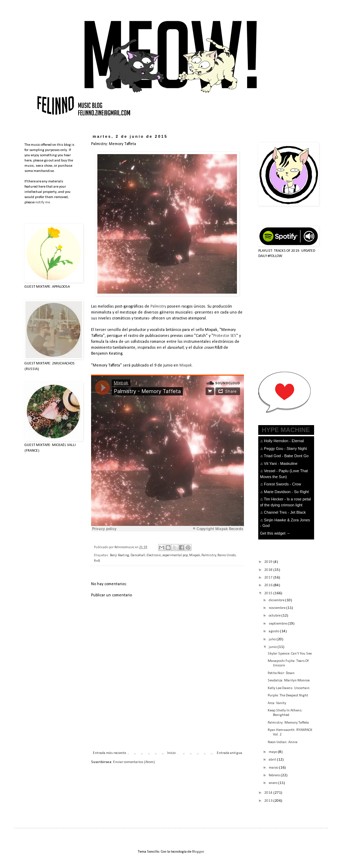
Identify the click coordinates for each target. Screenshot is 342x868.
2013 (269, 801)
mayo (273, 752)
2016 (269, 585)
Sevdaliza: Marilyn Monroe (289, 681)
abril (273, 760)
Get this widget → (275, 533)
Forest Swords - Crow (282, 484)
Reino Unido (226, 555)
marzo (274, 768)
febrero (275, 775)
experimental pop (175, 555)
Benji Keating (120, 555)
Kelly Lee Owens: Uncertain (289, 688)
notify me (43, 202)
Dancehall (138, 555)
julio (273, 639)
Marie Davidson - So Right (286, 492)
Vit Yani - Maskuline (281, 463)
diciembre (277, 600)
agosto (274, 631)
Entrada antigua (229, 753)
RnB (97, 561)
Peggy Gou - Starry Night (285, 448)
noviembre (277, 608)
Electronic (154, 555)
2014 (269, 793)
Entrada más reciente (109, 753)
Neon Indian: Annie (282, 742)
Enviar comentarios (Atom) (134, 762)
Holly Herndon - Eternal (284, 441)
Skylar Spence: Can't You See (290, 654)
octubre (275, 616)
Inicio (171, 753)
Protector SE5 (225, 336)
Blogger (198, 852)
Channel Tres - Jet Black (285, 512)
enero (273, 783)
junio (273, 647)
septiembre (278, 624)
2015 (269, 593)
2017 (269, 578)
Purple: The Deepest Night (288, 696)
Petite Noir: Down (281, 673)
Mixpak (186, 365)
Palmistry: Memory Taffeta (288, 723)
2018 (269, 570)
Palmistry (158, 307)
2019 (269, 562)
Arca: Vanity (277, 703)
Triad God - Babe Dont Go (286, 456)
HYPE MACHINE (286, 430)
